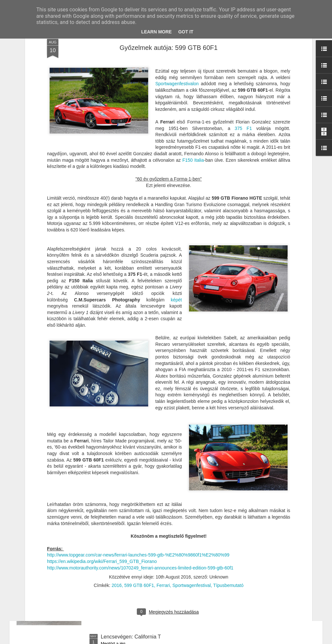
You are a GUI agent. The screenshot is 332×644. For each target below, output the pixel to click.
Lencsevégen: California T (131, 637)
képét (176, 227)
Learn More (157, 32)
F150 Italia (193, 87)
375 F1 (243, 55)
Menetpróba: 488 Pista (127, 563)
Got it (186, 32)
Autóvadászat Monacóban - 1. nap (140, 490)
